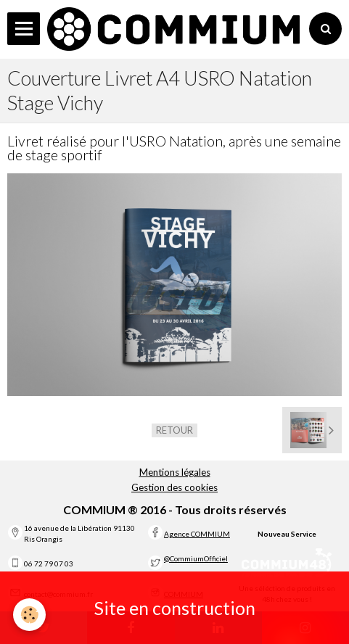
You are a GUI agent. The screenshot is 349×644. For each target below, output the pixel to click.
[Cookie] (29, 615)
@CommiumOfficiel (196, 558)
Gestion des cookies (174, 487)
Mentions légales (175, 472)
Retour (174, 430)
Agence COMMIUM (197, 534)
